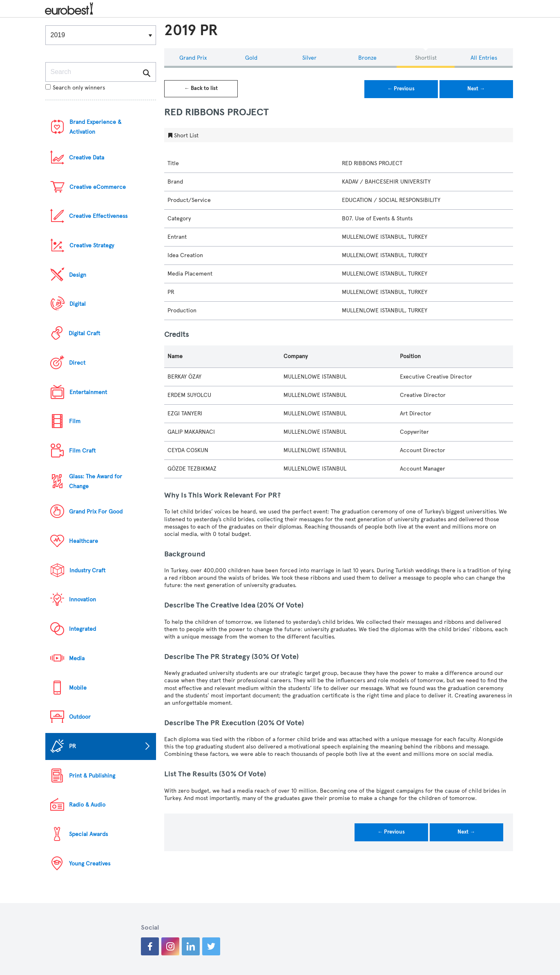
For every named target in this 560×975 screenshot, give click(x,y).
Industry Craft (87, 570)
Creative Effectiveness (98, 216)
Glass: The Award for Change (96, 481)
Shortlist (426, 58)
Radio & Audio (87, 805)
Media (77, 658)
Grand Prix (193, 58)
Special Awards (88, 834)
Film (75, 421)
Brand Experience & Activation (95, 127)
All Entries (484, 58)
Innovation (83, 600)
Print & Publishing (92, 776)
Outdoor (80, 717)
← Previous (401, 89)
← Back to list (201, 88)
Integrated (83, 629)
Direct (77, 363)
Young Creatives (90, 864)
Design (78, 275)
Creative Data (87, 158)
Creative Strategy (92, 245)
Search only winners (75, 88)
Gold (251, 58)
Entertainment (88, 392)
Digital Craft (84, 333)
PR (73, 746)
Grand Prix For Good (96, 512)
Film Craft (82, 451)
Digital (78, 304)
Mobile (78, 688)
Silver (309, 58)
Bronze (367, 58)
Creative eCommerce (98, 187)
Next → (476, 89)
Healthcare (84, 541)
